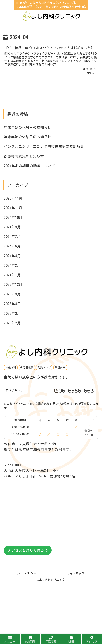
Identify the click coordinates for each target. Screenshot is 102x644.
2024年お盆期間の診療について (30, 166)
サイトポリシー (26, 573)
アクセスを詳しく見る (26, 550)
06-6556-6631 (75, 391)
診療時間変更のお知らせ (24, 156)
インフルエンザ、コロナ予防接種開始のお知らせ (44, 146)
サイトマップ (76, 573)
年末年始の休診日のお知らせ (28, 127)
